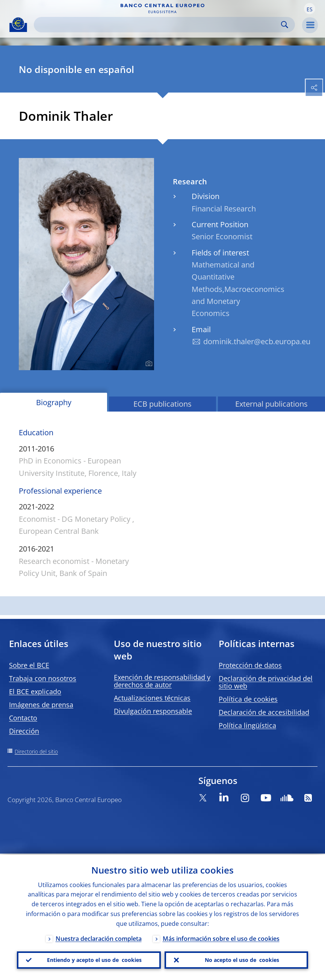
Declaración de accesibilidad (264, 712)
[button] (310, 9)
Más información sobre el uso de (221, 937)
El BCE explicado (35, 691)
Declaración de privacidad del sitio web (266, 682)
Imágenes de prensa (41, 705)
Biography (54, 402)
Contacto (23, 718)
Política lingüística (247, 725)
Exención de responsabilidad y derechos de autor (162, 681)
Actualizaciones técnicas (152, 698)
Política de (248, 699)
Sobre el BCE (29, 665)
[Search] (158, 25)
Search (285, 25)
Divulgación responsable (153, 711)
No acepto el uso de (242, 960)
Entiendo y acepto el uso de (94, 960)
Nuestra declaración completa (99, 937)
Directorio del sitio (36, 751)
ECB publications (162, 404)
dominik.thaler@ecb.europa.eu (257, 341)
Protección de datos (250, 665)
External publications (271, 404)
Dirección (24, 731)
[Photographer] (148, 364)
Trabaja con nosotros (43, 678)
